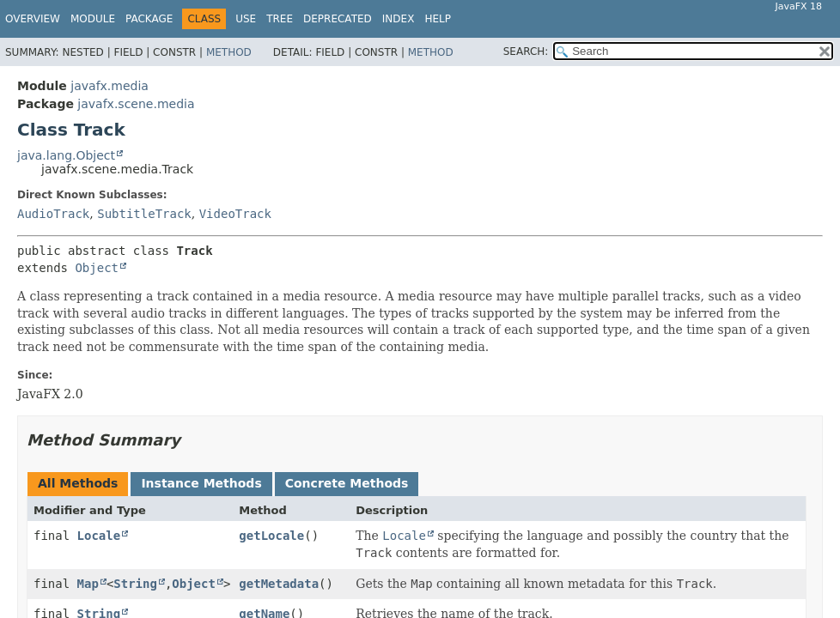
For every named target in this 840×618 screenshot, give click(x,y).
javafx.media (110, 86)
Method (229, 52)
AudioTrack (53, 214)
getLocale (271, 536)
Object (97, 268)
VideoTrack (235, 214)
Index (399, 19)
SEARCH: (526, 51)
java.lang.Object (66, 155)
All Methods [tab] (78, 483)
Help (438, 19)
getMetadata (279, 584)
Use (246, 19)
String (135, 584)
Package (149, 19)
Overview (33, 19)
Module (93, 19)
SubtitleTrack (144, 214)
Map (88, 584)
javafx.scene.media (136, 104)
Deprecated (338, 19)
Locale (99, 536)
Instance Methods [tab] (201, 483)
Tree (280, 19)
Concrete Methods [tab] (347, 483)
